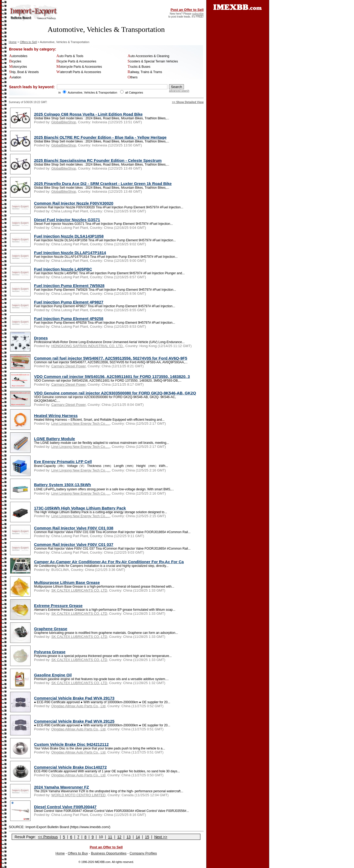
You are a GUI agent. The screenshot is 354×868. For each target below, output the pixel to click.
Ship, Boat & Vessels (24, 72)
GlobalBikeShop (64, 122)
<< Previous (48, 837)
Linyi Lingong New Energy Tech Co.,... (81, 424)
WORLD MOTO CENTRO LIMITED (78, 795)
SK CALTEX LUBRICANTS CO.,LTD (79, 590)
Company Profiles (143, 853)
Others (133, 77)
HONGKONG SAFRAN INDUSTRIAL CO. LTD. (87, 346)
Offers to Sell (28, 42)
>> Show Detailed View (188, 102)
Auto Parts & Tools (70, 56)
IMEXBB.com (102, 862)
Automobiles (18, 56)
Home (13, 42)
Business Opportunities (109, 853)
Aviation (15, 77)
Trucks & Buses (139, 67)
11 (110, 837)
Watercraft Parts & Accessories (79, 72)
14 (138, 837)
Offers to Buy (78, 853)
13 (129, 837)
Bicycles (15, 61)
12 (119, 837)
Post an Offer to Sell (187, 10)
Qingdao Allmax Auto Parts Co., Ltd (78, 706)
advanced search (179, 91)
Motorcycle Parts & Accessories (79, 67)
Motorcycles (18, 67)
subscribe (198, 14)
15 (147, 837)
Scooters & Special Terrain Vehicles (153, 61)
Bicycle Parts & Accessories (76, 61)
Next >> (161, 837)
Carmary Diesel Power (68, 366)
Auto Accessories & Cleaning (148, 56)
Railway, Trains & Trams (145, 72)
